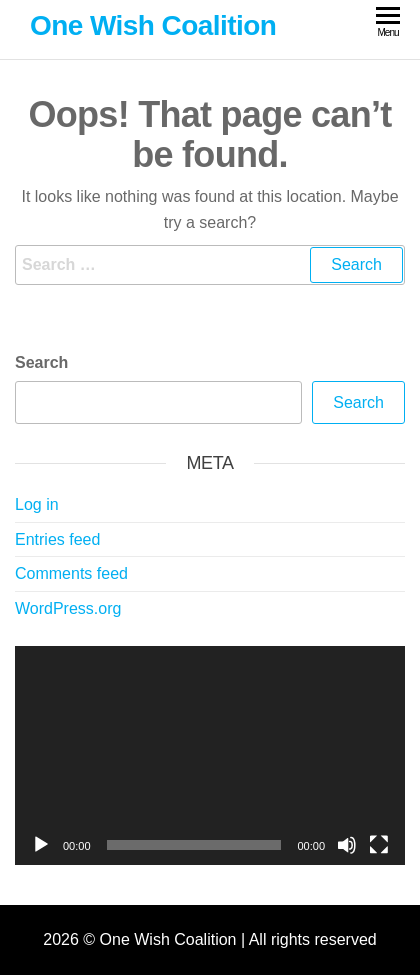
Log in (37, 504)
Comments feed (71, 573)
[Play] (41, 845)
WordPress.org (68, 608)
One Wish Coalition (153, 25)
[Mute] (347, 845)
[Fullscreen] (379, 845)
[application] (210, 755)
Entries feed (57, 539)
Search (41, 362)
